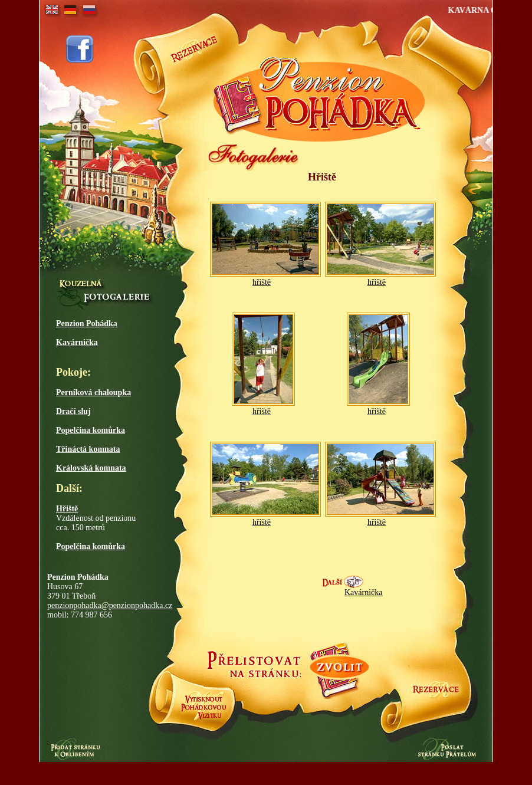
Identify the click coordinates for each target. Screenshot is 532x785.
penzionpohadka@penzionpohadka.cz (110, 605)
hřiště (262, 282)
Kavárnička (364, 592)
